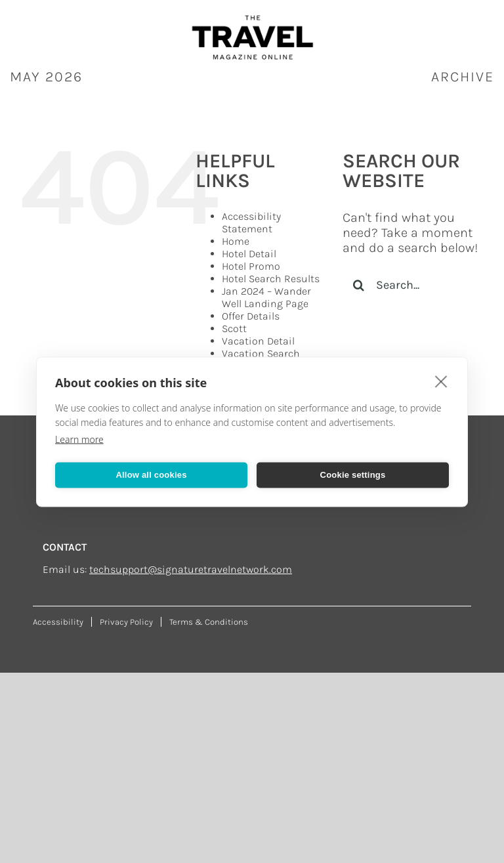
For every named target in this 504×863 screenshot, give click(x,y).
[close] (441, 381)
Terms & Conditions (209, 622)
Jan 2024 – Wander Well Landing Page (266, 297)
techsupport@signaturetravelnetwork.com (191, 569)
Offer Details (251, 316)
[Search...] (413, 285)
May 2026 (46, 77)
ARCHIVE (463, 77)
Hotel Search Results (271, 279)
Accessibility (58, 622)
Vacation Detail (258, 341)
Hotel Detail (249, 254)
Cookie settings (353, 475)
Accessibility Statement (251, 222)
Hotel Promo (251, 266)
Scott (234, 328)
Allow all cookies (151, 475)
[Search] (359, 285)
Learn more (79, 439)
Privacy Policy (126, 622)
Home (236, 241)
